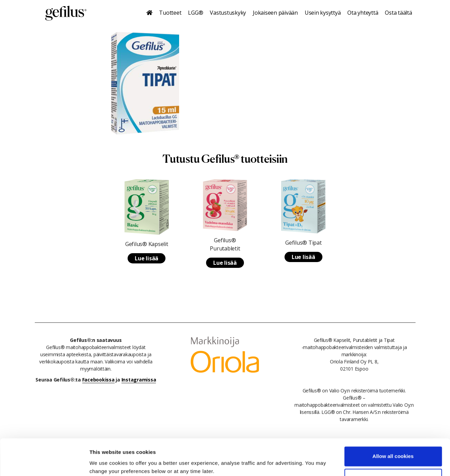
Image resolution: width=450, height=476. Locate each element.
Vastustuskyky (228, 13)
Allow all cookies (393, 429)
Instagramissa (139, 380)
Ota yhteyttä (363, 13)
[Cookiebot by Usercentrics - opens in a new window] (44, 463)
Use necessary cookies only (393, 451)
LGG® (195, 13)
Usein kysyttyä (323, 13)
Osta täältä (398, 13)
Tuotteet (170, 13)
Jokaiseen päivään (275, 13)
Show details (105, 463)
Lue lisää (147, 258)
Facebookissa (98, 380)
